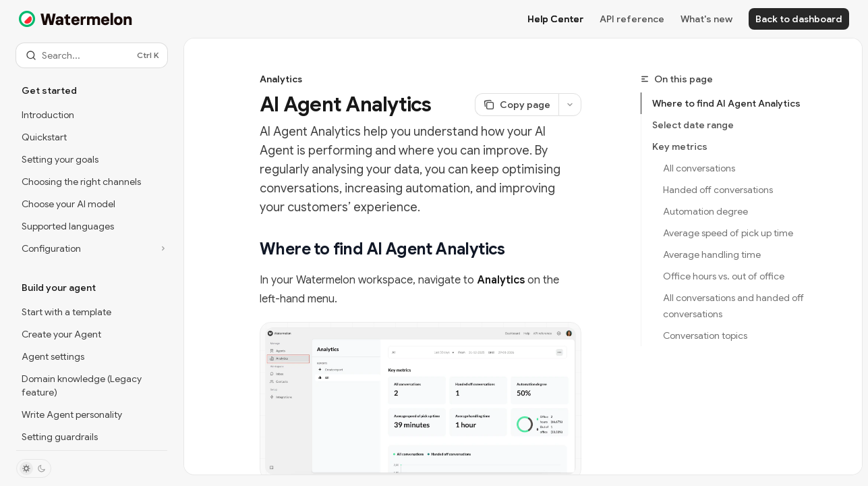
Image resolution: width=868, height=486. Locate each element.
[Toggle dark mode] (34, 468)
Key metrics (680, 146)
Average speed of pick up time (728, 233)
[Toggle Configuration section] (92, 248)
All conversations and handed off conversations (734, 306)
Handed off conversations (718, 190)
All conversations (699, 168)
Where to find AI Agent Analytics (726, 103)
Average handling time (712, 254)
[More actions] (570, 105)
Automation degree (705, 211)
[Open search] (92, 55)
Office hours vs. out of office (724, 276)
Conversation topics (705, 335)
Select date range (693, 125)
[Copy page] (517, 105)
